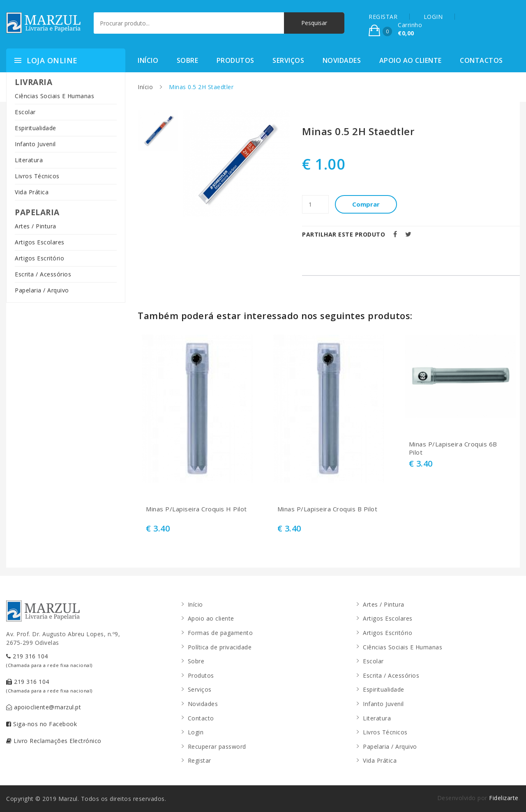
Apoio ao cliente (411, 60)
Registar (200, 760)
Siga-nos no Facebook (42, 724)
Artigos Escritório (39, 258)
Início (148, 60)
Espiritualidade (36, 128)
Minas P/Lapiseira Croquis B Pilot (328, 509)
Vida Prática (32, 192)
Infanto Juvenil (35, 144)
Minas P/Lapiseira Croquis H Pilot (196, 509)
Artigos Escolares (40, 242)
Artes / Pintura (36, 226)
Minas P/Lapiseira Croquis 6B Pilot (453, 448)
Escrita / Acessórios (43, 274)
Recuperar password (217, 746)
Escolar (25, 112)
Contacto (201, 718)
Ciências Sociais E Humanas (54, 96)
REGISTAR (383, 17)
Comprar (366, 204)
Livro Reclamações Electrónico (54, 741)
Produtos (235, 60)
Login (196, 732)
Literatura (29, 160)
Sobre (188, 60)
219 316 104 (49, 660)
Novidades (342, 60)
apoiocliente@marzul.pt (44, 707)
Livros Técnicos (37, 176)
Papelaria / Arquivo (42, 290)
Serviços (288, 60)
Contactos (481, 60)
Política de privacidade (220, 647)
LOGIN (433, 17)
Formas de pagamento (220, 633)
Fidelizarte (504, 798)
